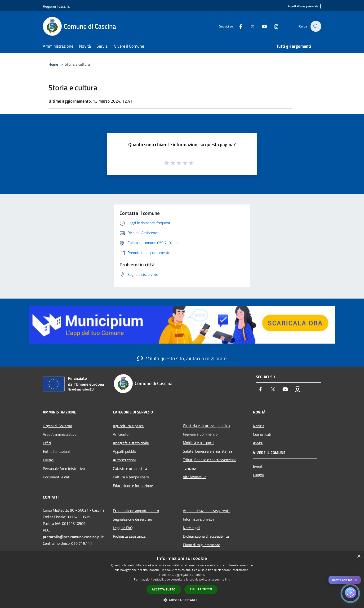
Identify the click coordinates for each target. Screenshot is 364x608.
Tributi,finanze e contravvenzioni (209, 460)
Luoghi (258, 475)
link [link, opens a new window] (228, 579)
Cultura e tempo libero (131, 477)
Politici (48, 460)
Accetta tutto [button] (164, 589)
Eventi (258, 466)
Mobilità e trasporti (198, 443)
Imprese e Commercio (200, 434)
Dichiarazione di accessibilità (206, 536)
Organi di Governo (57, 426)
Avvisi (258, 443)
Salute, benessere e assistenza (208, 451)
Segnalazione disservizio (132, 519)
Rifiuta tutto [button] (201, 589)
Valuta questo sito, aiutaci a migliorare (182, 358)
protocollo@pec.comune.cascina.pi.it (73, 537)
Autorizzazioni (124, 460)
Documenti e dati (57, 477)
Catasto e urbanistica (130, 468)
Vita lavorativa (195, 477)
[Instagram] (273, 26)
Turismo (189, 468)
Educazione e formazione (133, 485)
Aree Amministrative (60, 434)
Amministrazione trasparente (207, 511)
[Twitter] (250, 26)
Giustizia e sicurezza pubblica (206, 426)
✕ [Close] (356, 580)
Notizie (259, 426)
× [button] (359, 556)
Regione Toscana (56, 6)
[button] (182, 600)
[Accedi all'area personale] (303, 7)
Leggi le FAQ (123, 528)
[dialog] (182, 580)
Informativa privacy (199, 519)
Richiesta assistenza (129, 536)
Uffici (47, 443)
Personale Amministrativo (64, 468)
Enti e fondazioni (56, 451)
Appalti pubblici (125, 451)
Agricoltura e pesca (128, 426)
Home (53, 64)
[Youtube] (262, 26)
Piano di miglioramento (202, 545)
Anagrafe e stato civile (131, 443)
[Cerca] (315, 26)
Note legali (192, 528)
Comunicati (262, 434)
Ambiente (121, 434)
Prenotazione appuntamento (136, 511)
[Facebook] (238, 26)
